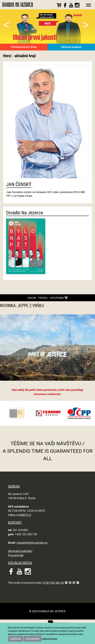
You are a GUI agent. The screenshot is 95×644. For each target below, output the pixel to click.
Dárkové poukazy (71, 47)
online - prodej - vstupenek (47, 298)
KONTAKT (15, 522)
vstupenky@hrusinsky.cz (32, 543)
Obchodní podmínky (20, 551)
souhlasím (16, 639)
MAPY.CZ (26, 515)
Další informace (50, 639)
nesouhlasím (33, 639)
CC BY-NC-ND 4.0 (61, 583)
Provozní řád (16, 555)
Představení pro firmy (24, 47)
